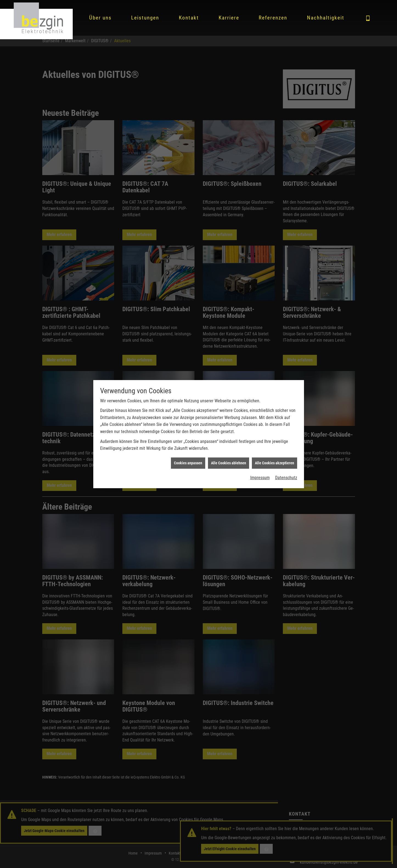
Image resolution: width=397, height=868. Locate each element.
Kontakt (189, 18)
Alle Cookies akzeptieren (274, 457)
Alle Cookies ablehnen (229, 457)
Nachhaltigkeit (326, 18)
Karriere (229, 18)
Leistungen (145, 18)
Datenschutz (286, 472)
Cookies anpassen (188, 457)
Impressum (260, 472)
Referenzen (273, 18)
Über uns (100, 18)
